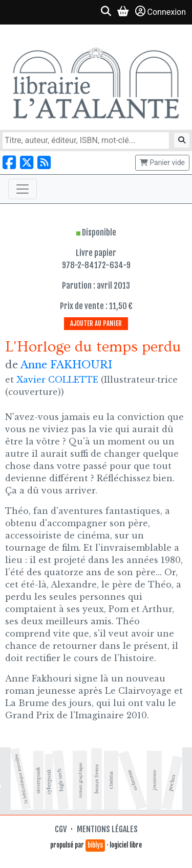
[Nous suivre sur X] (27, 163)
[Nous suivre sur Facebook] (9, 163)
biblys (95, 845)
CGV (61, 829)
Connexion (161, 11)
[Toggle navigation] (23, 189)
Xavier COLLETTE (57, 380)
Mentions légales (107, 829)
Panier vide (162, 162)
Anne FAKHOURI (66, 365)
